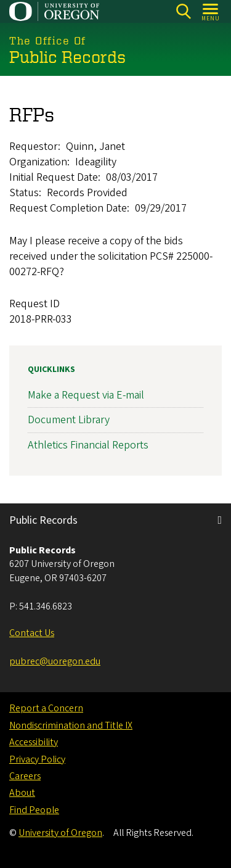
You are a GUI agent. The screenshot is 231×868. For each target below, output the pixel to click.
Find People (34, 810)
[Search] (183, 11)
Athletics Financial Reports (88, 445)
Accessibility (34, 742)
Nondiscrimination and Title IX (71, 725)
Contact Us (32, 633)
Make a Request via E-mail (86, 395)
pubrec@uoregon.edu (55, 661)
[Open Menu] (211, 11)
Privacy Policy (37, 759)
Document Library (69, 420)
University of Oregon (60, 833)
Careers (25, 776)
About (22, 793)
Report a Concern (46, 708)
